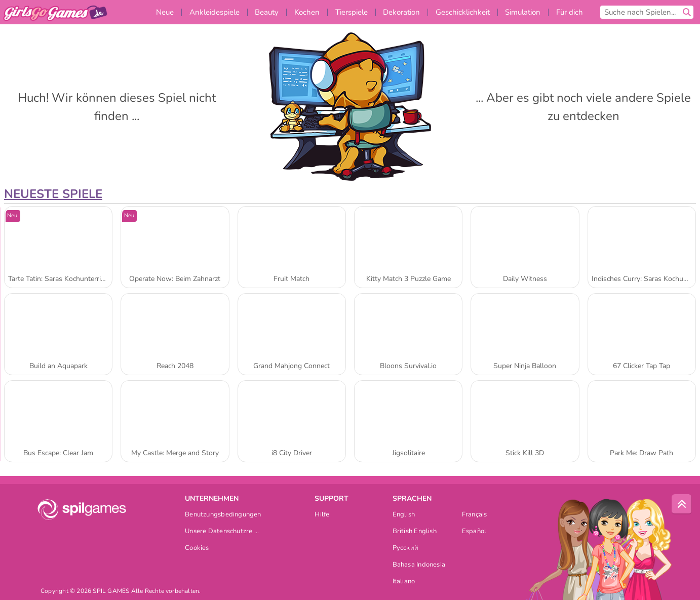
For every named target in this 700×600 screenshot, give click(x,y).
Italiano (404, 582)
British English (415, 532)
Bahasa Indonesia (419, 565)
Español (474, 532)
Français (475, 515)
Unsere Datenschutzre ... (222, 532)
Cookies (197, 549)
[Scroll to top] (682, 504)
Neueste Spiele (53, 194)
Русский (406, 549)
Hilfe (322, 515)
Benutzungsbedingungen (223, 515)
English (404, 515)
